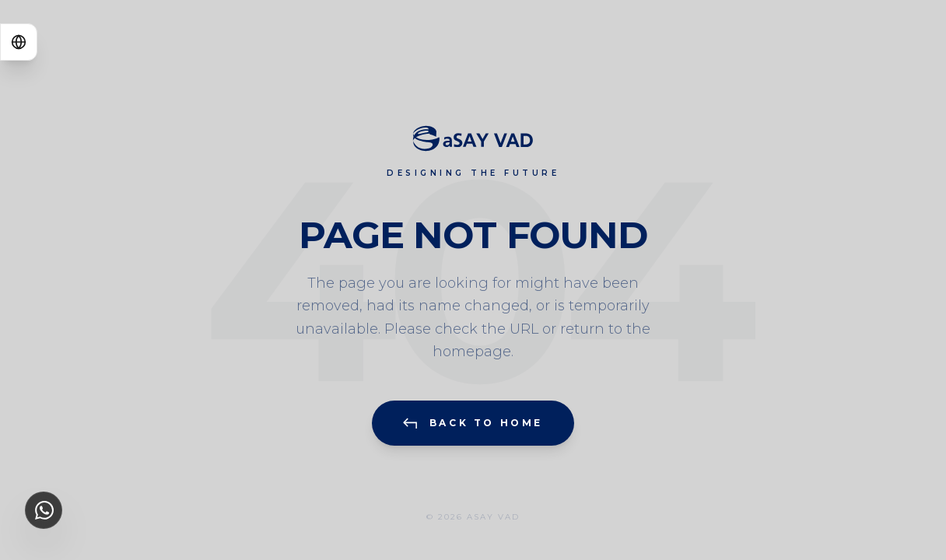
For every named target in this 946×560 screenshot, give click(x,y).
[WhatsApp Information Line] (44, 510)
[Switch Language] (19, 42)
